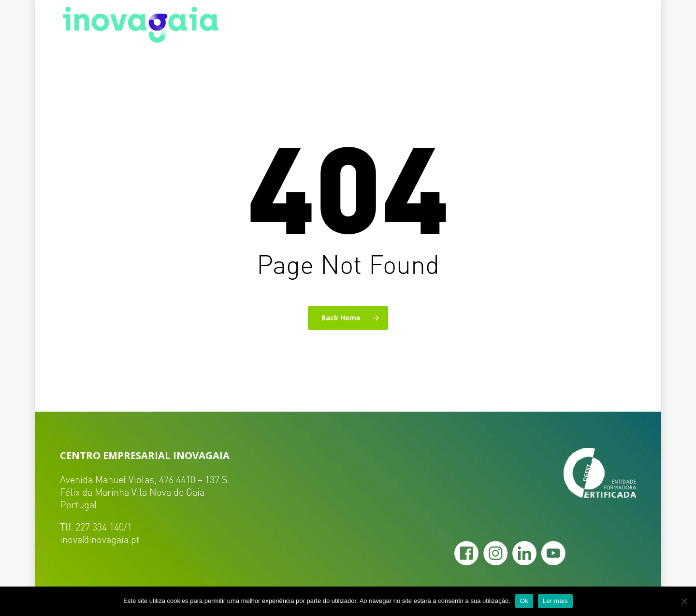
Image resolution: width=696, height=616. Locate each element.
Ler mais (555, 601)
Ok (524, 601)
